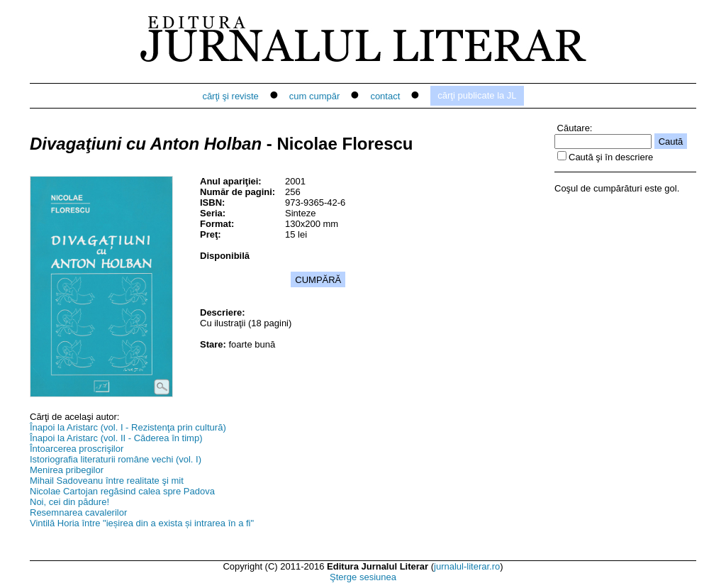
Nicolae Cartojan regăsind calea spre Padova (122, 491)
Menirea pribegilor (67, 470)
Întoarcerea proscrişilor (77, 449)
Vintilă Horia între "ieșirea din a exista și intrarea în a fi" (142, 523)
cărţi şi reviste (230, 96)
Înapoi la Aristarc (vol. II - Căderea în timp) (116, 438)
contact (385, 96)
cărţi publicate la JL (477, 95)
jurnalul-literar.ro (467, 566)
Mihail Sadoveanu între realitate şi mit (107, 481)
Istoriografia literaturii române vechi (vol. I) (116, 459)
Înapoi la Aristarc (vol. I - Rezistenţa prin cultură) (128, 427)
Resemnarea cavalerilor (78, 512)
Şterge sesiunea (363, 577)
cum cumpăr (315, 96)
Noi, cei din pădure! (69, 502)
